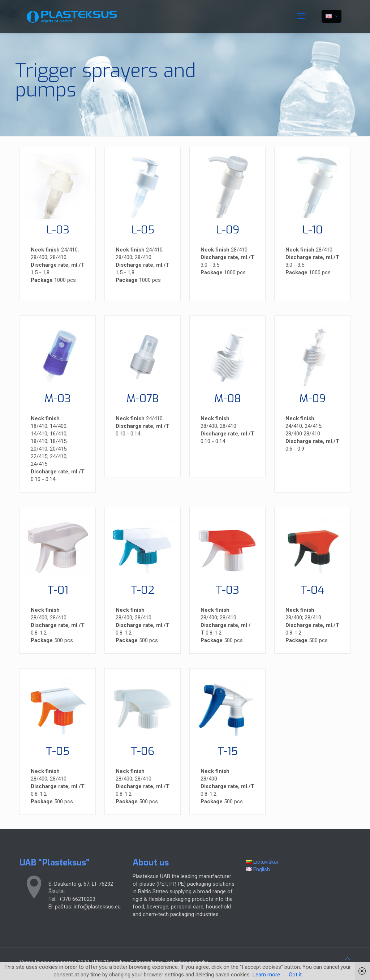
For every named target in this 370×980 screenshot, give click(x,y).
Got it (295, 975)
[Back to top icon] (348, 959)
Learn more (266, 975)
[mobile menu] (301, 16)
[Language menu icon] (332, 16)
